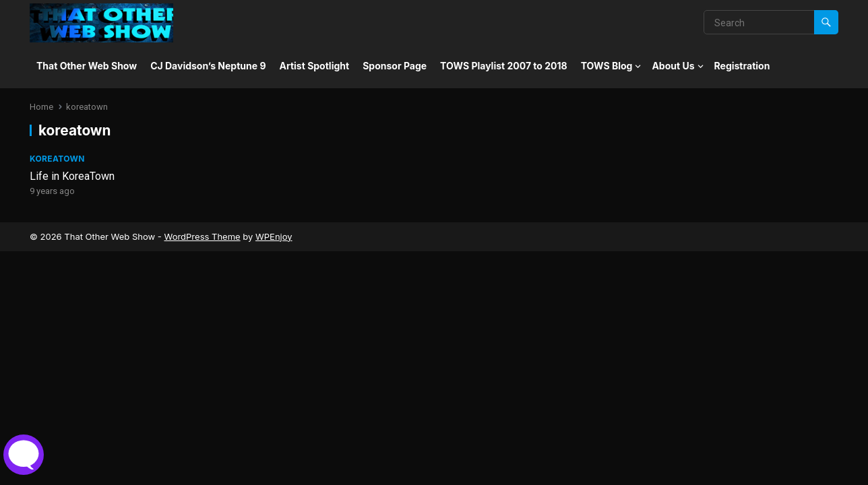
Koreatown (57, 159)
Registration (742, 66)
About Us (673, 66)
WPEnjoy (274, 236)
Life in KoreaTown (72, 176)
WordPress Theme (202, 236)
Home (41, 107)
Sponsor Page (395, 66)
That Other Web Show (87, 66)
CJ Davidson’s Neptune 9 (208, 66)
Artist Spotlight (315, 66)
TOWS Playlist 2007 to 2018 (504, 66)
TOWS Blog (607, 66)
